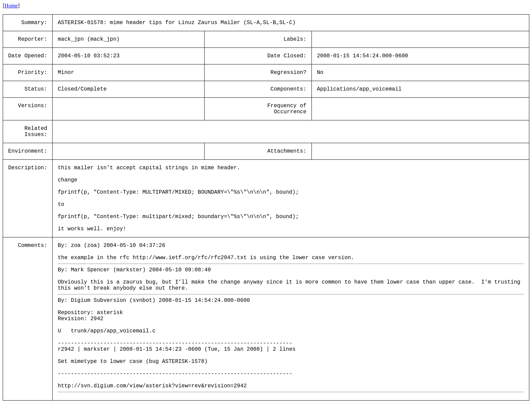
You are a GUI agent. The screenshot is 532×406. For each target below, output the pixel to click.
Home (11, 6)
